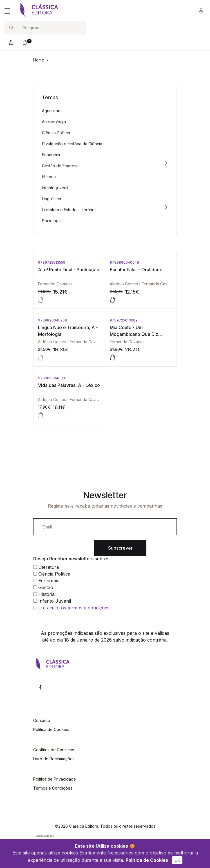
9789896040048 (124, 262)
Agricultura (52, 111)
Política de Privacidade (55, 779)
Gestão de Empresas (61, 166)
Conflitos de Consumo (54, 750)
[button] (7, 11)
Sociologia (52, 221)
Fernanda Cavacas (55, 284)
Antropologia (54, 122)
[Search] (52, 28)
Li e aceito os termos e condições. (74, 608)
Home (39, 60)
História (49, 177)
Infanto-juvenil (55, 188)
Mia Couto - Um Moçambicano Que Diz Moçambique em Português (139, 334)
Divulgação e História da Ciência (72, 144)
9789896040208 (53, 320)
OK (177, 860)
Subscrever (120, 548)
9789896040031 (52, 378)
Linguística (52, 199)
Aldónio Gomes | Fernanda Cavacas (143, 284)
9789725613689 (124, 320)
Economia (51, 155)
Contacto (42, 720)
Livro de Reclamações (54, 759)
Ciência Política (56, 133)
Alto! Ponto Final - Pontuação (69, 270)
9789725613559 (52, 262)
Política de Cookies (147, 860)
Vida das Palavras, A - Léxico (69, 385)
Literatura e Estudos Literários (69, 210)
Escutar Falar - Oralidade (136, 270)
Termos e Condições (53, 788)
